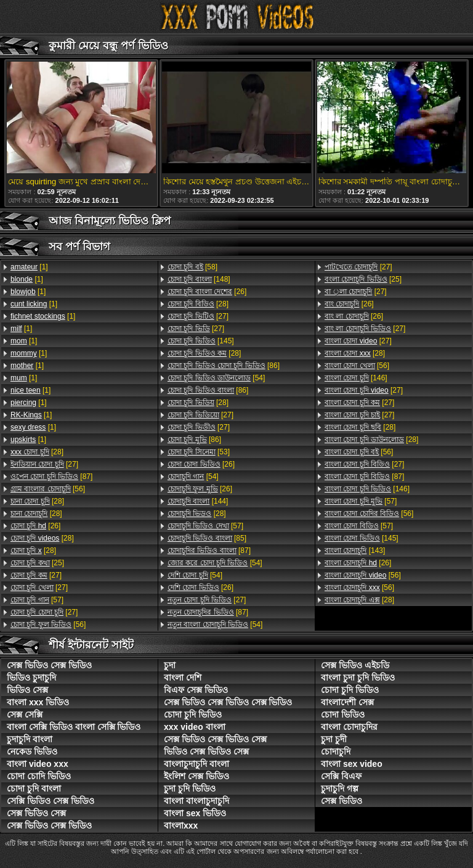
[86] (224, 366)
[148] (199, 279)
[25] (37, 563)
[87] (51, 477)
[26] (35, 526)
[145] (201, 341)
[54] (216, 378)
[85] (207, 538)
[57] (37, 600)
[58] (192, 267)
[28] (37, 452)
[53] (199, 452)
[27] (44, 464)
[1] (29, 267)
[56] (48, 489)
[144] (198, 501)
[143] (355, 551)
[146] (356, 378)
